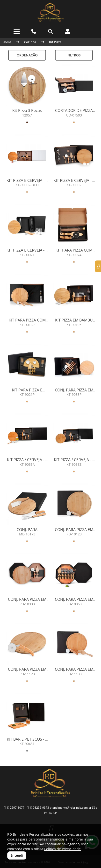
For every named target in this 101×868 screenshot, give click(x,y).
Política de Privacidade (62, 849)
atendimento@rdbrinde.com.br (71, 808)
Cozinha (30, 42)
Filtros (74, 55)
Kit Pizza (55, 42)
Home (7, 42)
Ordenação (27, 55)
